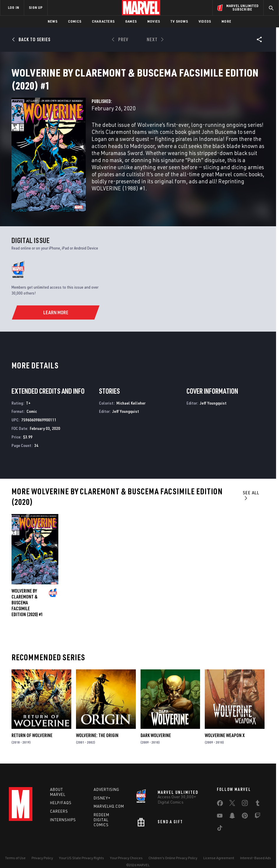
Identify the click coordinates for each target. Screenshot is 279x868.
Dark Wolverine (156, 723)
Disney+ (102, 787)
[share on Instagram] (245, 793)
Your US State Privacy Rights (81, 847)
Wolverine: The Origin (97, 723)
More (226, 21)
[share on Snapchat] (232, 806)
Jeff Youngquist (126, 399)
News (53, 21)
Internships (63, 809)
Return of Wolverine (32, 723)
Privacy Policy (42, 847)
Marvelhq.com (109, 795)
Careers (59, 800)
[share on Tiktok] (220, 818)
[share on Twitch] (257, 806)
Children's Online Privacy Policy (173, 847)
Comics (75, 21)
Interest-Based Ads (256, 847)
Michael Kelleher (131, 390)
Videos (205, 21)
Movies (154, 21)
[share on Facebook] (220, 793)
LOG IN (14, 8)
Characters (103, 21)
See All (251, 482)
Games (131, 21)
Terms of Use (15, 847)
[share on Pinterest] (245, 806)
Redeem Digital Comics (101, 809)
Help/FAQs (61, 792)
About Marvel (58, 781)
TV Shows (179, 21)
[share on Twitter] (232, 793)
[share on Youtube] (220, 806)
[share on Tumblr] (257, 793)
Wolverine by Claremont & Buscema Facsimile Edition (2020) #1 (27, 590)
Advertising (107, 778)
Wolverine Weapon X (225, 723)
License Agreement (219, 847)
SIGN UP (36, 8)
